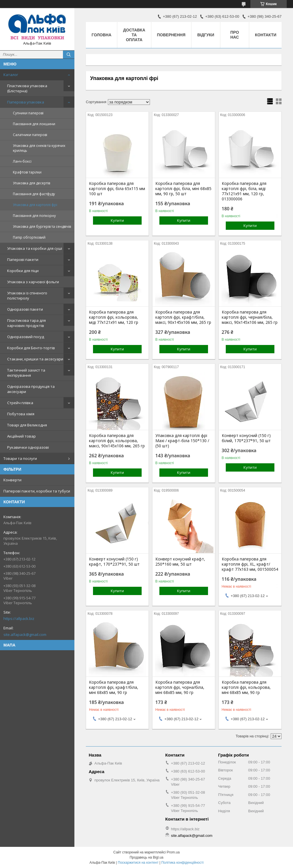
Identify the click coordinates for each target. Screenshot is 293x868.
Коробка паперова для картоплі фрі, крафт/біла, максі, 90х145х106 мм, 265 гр (183, 317)
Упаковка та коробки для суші (35, 248)
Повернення (171, 35)
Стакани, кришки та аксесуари (35, 359)
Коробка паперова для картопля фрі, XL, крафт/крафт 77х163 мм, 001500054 (250, 564)
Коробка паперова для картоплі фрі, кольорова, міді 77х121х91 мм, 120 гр (114, 317)
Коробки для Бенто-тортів (31, 348)
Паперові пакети (23, 260)
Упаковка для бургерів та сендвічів (42, 227)
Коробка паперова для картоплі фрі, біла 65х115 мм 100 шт (117, 189)
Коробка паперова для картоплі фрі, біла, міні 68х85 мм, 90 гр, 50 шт (183, 189)
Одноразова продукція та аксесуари (31, 389)
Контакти (266, 35)
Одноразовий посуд (26, 337)
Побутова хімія (21, 414)
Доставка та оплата (134, 35)
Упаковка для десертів (31, 183)
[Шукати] (69, 55)
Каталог (11, 75)
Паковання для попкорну (34, 216)
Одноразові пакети (25, 309)
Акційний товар (21, 436)
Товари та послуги (20, 458)
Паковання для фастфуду (34, 194)
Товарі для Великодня (27, 425)
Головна (101, 35)
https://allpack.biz (19, 618)
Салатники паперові (30, 135)
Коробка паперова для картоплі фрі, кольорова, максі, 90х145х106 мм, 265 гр (117, 441)
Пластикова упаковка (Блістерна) (27, 88)
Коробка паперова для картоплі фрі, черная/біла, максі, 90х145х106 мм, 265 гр (250, 317)
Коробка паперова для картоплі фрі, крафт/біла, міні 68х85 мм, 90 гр (114, 687)
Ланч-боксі (22, 161)
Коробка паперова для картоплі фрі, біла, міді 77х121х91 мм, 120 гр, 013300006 (244, 191)
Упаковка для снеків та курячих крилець (39, 148)
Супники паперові (28, 113)
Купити (117, 220)
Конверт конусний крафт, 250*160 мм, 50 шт (180, 562)
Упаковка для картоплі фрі (35, 205)
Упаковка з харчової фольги (33, 282)
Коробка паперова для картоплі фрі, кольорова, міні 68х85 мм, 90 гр (246, 687)
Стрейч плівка (20, 403)
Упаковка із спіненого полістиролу (27, 296)
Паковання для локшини (34, 124)
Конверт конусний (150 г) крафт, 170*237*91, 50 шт (114, 562)
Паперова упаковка (26, 102)
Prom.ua (173, 852)
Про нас (235, 35)
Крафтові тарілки (27, 172)
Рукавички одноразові (28, 447)
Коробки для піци (23, 271)
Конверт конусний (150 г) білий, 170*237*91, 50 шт (246, 438)
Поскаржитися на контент (138, 863)
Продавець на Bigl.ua (146, 857)
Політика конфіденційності (183, 863)
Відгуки (206, 35)
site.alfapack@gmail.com (25, 634)
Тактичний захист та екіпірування (26, 373)
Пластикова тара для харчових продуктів (26, 323)
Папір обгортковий (29, 237)
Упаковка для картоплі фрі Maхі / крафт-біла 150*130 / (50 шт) (182, 441)
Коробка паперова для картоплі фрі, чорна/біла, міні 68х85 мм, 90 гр (180, 687)
